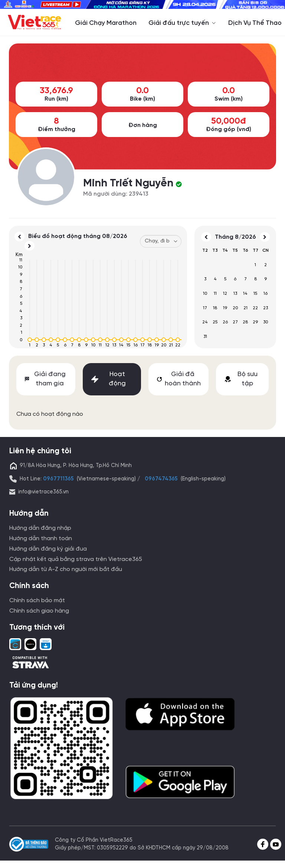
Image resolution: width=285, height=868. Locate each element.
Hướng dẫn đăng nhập (40, 528)
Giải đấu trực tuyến (182, 23)
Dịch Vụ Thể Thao (255, 23)
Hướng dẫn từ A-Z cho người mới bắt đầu (66, 569)
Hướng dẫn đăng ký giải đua (48, 549)
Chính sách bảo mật (37, 601)
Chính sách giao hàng (39, 611)
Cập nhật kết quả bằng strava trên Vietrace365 (76, 559)
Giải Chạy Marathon (106, 23)
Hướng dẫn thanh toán (41, 539)
